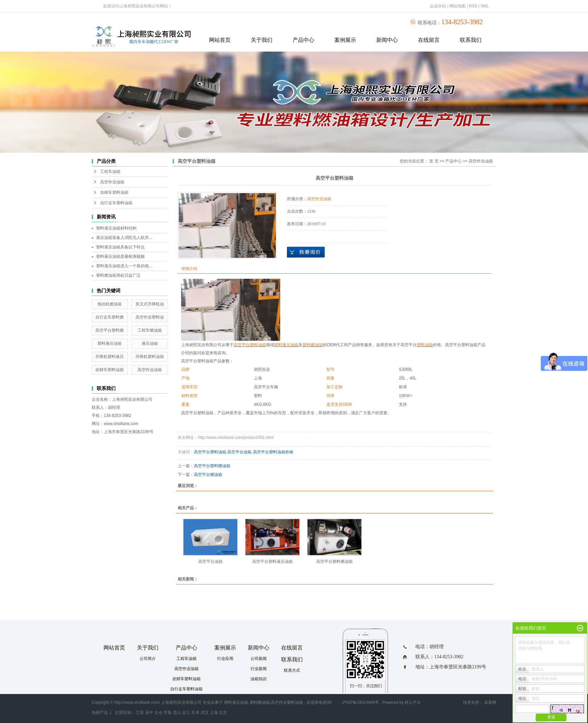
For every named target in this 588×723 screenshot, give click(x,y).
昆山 (177, 713)
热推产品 (100, 713)
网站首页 (220, 40)
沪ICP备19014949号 (360, 702)
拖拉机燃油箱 (110, 304)
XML (485, 6)
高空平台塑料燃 (110, 330)
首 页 (434, 161)
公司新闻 (259, 659)
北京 (223, 713)
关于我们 (262, 40)
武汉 (205, 713)
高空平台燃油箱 (208, 475)
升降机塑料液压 (110, 357)
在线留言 (429, 40)
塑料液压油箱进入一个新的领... (124, 266)
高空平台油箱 (239, 452)
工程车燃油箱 (150, 330)
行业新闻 (259, 669)
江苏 (140, 713)
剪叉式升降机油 (150, 304)
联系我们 (471, 40)
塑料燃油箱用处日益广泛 (118, 275)
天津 (195, 713)
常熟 (168, 713)
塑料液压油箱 (110, 343)
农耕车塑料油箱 (114, 192)
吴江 (186, 713)
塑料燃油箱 (260, 702)
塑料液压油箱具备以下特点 (120, 247)
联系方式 (292, 670)
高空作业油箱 (112, 182)
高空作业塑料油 (150, 317)
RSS (473, 6)
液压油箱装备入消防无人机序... (124, 238)
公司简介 (148, 659)
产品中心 (303, 40)
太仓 (158, 713)
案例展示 (345, 40)
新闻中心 (387, 40)
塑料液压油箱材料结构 (116, 228)
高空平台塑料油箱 (210, 452)
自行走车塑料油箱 (116, 203)
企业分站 (438, 6)
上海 (214, 713)
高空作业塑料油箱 (287, 702)
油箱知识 (259, 679)
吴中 (149, 713)
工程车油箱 (110, 172)
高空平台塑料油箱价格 (273, 452)
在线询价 (306, 252)
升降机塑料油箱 (150, 357)
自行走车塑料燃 (110, 317)
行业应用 (225, 659)
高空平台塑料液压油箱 (272, 562)
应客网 (490, 702)
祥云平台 (413, 702)
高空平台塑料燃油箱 (212, 466)
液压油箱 (150, 343)
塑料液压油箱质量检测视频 (120, 257)
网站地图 (458, 6)
